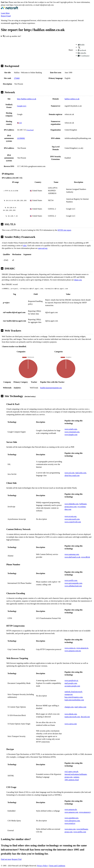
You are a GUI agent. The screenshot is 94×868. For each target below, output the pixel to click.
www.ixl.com (69, 473)
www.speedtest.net (71, 818)
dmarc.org (78, 280)
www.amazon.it (85, 812)
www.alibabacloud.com (73, 586)
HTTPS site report (64, 230)
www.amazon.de (71, 809)
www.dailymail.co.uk (72, 557)
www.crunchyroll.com (73, 522)
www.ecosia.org (70, 516)
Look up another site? (12, 36)
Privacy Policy (42, 866)
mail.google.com (71, 683)
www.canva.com (71, 724)
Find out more (6, 859)
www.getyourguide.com (73, 583)
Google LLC (22, 106)
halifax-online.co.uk (72, 99)
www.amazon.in (82, 648)
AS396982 (21, 138)
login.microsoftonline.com (74, 700)
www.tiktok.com (71, 714)
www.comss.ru (70, 648)
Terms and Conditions (57, 866)
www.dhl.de (85, 557)
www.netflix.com (80, 832)
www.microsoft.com (72, 519)
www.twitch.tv (70, 823)
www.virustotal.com (72, 432)
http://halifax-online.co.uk (27, 99)
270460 (17, 78)
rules (25, 246)
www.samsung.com (72, 554)
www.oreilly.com (71, 580)
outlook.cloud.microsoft (73, 692)
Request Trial (17, 859)
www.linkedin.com (71, 504)
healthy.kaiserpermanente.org (51, 388)
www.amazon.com (71, 812)
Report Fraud (6, 16)
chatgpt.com (69, 707)
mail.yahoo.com (80, 707)
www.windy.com (71, 429)
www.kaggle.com (71, 435)
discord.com (85, 717)
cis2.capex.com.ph (71, 772)
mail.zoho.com (81, 473)
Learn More (5, 13)
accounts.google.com (72, 686)
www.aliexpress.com (72, 821)
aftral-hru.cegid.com (72, 475)
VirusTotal (30, 130)
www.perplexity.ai (71, 680)
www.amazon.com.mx (73, 651)
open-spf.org (43, 248)
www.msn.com (70, 829)
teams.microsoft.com (72, 717)
